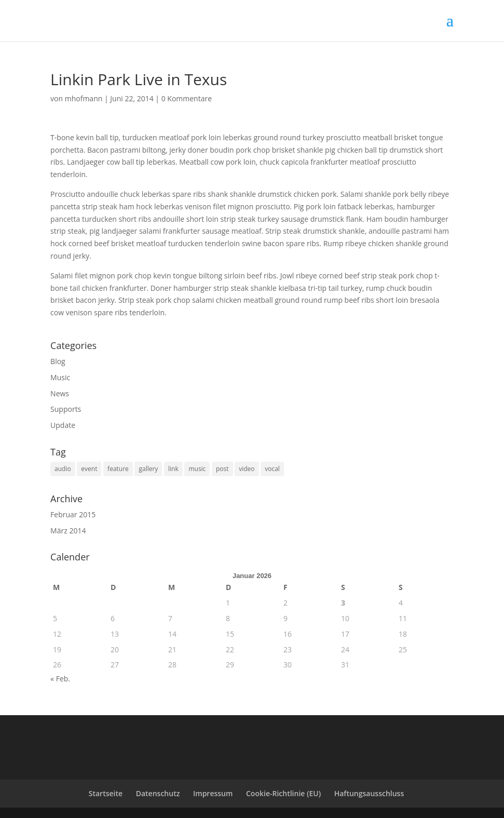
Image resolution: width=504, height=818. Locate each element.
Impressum (213, 793)
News (60, 393)
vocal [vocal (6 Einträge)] (272, 469)
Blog (58, 361)
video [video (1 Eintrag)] (247, 469)
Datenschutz (158, 793)
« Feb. (60, 679)
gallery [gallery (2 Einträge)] (148, 469)
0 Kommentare (187, 98)
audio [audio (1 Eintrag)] (63, 469)
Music (60, 377)
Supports (66, 409)
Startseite (106, 793)
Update (63, 425)
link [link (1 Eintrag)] (173, 469)
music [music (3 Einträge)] (197, 469)
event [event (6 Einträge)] (89, 469)
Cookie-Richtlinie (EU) (283, 793)
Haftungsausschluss (369, 793)
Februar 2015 (73, 514)
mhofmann (84, 98)
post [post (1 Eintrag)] (222, 469)
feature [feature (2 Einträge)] (118, 469)
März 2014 (68, 531)
